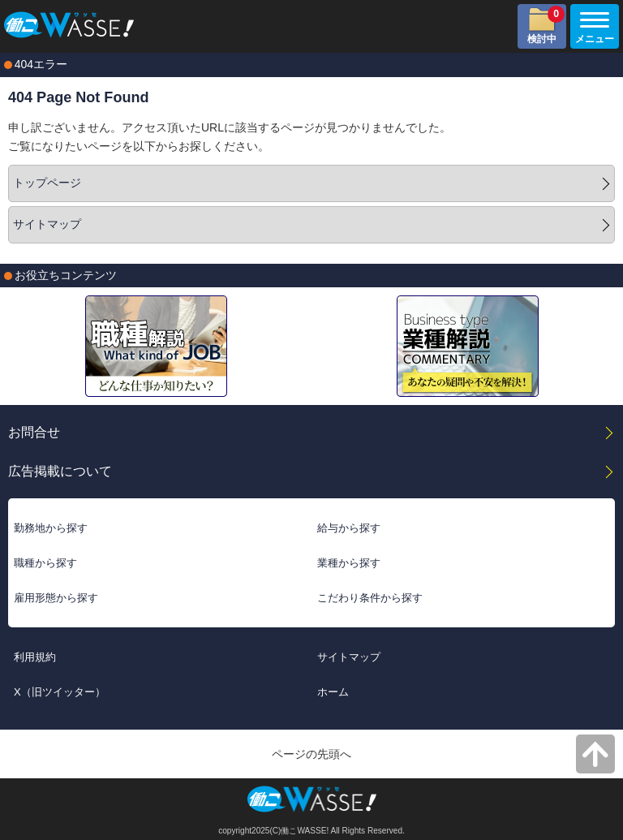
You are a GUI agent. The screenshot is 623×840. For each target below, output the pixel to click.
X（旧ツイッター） (60, 692)
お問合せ (34, 432)
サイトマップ (47, 224)
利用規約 (35, 657)
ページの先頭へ (311, 754)
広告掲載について (60, 471)
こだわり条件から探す (370, 598)
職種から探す (45, 563)
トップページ (47, 183)
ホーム (333, 692)
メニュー (592, 28)
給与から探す (349, 528)
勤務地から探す (51, 528)
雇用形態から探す (56, 598)
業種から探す (349, 563)
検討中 (546, 25)
